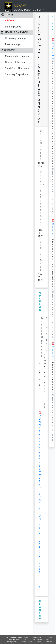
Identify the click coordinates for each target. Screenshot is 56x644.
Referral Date (41, 209)
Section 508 (37, 637)
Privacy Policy (12, 642)
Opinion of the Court (16, 62)
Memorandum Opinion (17, 56)
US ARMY (21, 6)
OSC (48, 640)
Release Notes (27, 642)
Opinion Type (47, 334)
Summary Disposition (16, 74)
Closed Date (41, 256)
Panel (41, 178)
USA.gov (49, 642)
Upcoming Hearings (16, 38)
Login (9, 15)
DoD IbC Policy (15, 640)
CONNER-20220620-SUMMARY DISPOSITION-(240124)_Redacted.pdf (40, 502)
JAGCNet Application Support (17, 637)
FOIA (27, 640)
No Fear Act (38, 640)
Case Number (41, 145)
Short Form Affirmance (17, 68)
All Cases (10, 21)
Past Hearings (13, 44)
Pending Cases (13, 27)
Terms (39, 642)
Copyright (49, 637)
